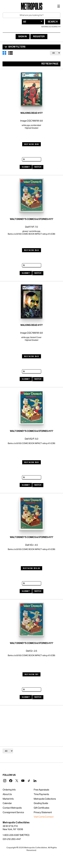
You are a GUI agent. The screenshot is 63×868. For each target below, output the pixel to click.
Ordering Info (9, 790)
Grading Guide (41, 803)
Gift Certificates (41, 808)
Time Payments (41, 794)
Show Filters (15, 47)
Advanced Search (50, 27)
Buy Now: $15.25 (32, 568)
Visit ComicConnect (44, 817)
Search (53, 22)
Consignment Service (13, 812)
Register (39, 37)
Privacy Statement (43, 812)
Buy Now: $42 (32, 250)
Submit (26, 167)
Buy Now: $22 (32, 462)
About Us (7, 794)
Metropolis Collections (45, 799)
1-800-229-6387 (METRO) (16, 835)
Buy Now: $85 (32, 144)
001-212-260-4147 (12, 839)
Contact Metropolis (12, 808)
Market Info (8, 799)
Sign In (23, 37)
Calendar (7, 803)
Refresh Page (50, 64)
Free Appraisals (41, 790)
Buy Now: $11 (32, 674)
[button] (5, 781)
